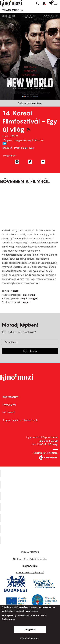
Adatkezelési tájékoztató (30, 572)
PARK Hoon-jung (24, 148)
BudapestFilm (30, 566)
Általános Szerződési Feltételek (30, 559)
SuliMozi (30, 518)
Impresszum (10, 397)
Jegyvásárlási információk (20, 420)
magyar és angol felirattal (29, 140)
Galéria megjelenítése (30, 103)
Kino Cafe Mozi (30, 485)
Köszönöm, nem (30, 638)
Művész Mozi (30, 496)
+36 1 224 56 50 (48, 441)
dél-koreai (29, 295)
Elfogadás (30, 629)
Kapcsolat (9, 405)
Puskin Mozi (30, 507)
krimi (5, 136)
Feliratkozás (30, 351)
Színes (15, 291)
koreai (26, 302)
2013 (14, 136)
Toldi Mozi (30, 540)
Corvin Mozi (30, 473)
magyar (33, 298)
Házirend (8, 412)
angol (24, 298)
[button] (46, 4)
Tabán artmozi (30, 529)
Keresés (38, 3)
